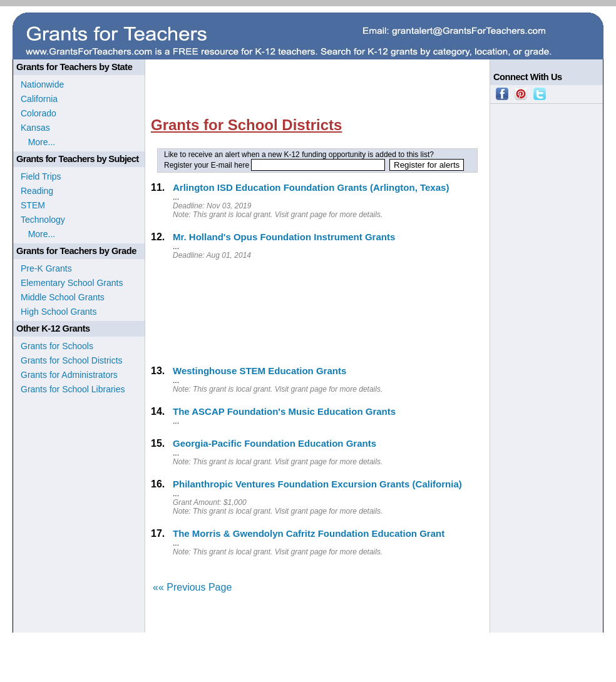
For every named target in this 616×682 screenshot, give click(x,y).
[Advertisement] (219, 311)
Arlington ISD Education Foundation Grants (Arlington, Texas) (311, 187)
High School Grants (59, 312)
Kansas (35, 128)
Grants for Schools (57, 346)
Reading (37, 191)
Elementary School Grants (72, 283)
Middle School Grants (63, 297)
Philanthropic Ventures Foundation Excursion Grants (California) (317, 484)
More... (38, 142)
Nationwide (42, 84)
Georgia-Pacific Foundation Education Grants (275, 443)
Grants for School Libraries (73, 389)
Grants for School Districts (72, 360)
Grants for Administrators (69, 375)
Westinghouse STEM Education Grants (259, 371)
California (39, 99)
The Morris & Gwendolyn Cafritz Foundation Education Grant (309, 533)
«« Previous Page (192, 587)
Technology (43, 220)
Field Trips (41, 176)
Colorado (38, 113)
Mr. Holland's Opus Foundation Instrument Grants (284, 237)
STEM (33, 205)
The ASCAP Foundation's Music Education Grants (284, 411)
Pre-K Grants (46, 268)
